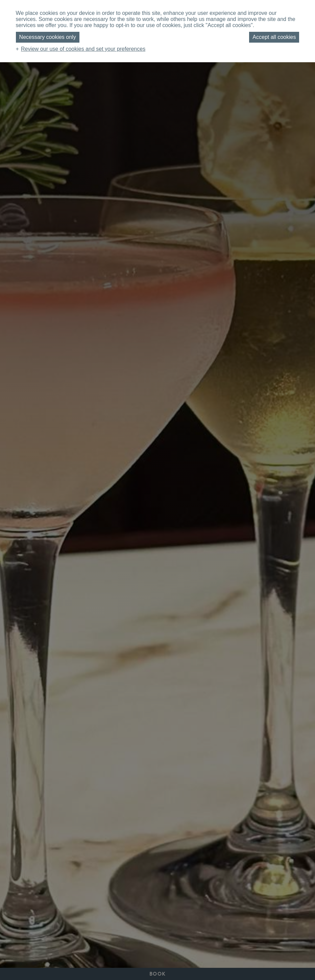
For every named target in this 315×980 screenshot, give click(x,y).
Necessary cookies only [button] (48, 37)
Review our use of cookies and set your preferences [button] (83, 49)
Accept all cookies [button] (274, 37)
